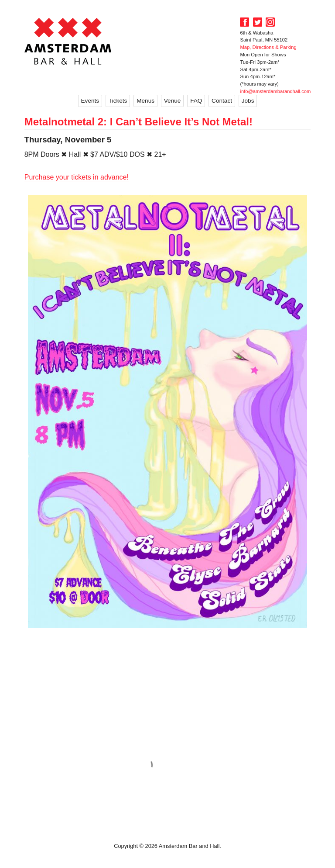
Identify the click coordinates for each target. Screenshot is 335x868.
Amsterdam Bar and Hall (68, 41)
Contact (222, 101)
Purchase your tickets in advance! (77, 177)
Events (90, 101)
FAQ (196, 101)
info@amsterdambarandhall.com (275, 91)
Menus (145, 101)
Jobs (248, 101)
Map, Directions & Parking (268, 47)
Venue (173, 101)
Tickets (118, 101)
